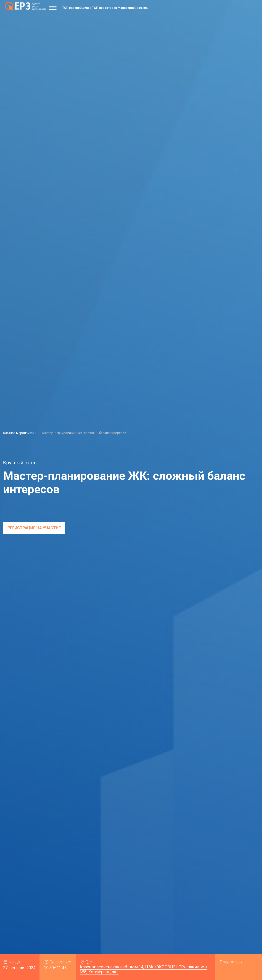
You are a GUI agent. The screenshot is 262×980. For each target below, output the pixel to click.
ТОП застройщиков (77, 8)
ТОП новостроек (104, 8)
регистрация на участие (35, 528)
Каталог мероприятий (20, 433)
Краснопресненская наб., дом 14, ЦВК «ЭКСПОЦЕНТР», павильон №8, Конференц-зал (143, 969)
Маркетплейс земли (133, 8)
